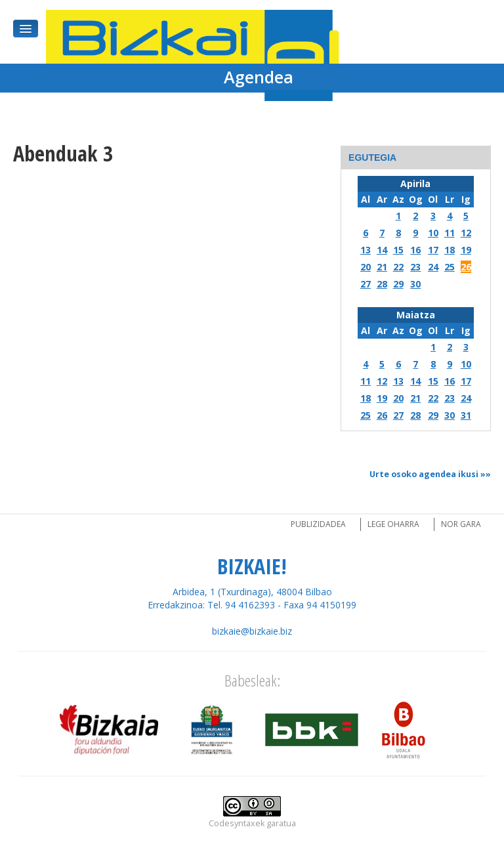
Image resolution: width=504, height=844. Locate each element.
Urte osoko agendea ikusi (424, 474)
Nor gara (461, 524)
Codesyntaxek (237, 823)
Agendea (259, 77)
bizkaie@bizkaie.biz (252, 631)
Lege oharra (393, 524)
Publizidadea (318, 524)
